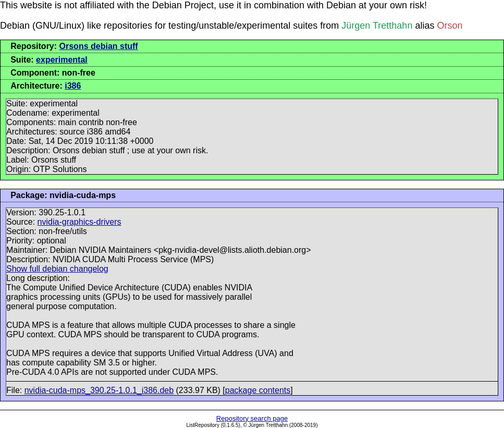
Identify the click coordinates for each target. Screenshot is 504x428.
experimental (62, 60)
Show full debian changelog (57, 269)
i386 (73, 86)
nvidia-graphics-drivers (79, 222)
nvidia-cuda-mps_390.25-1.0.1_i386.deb (99, 390)
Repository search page (252, 418)
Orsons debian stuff (99, 46)
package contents (258, 390)
